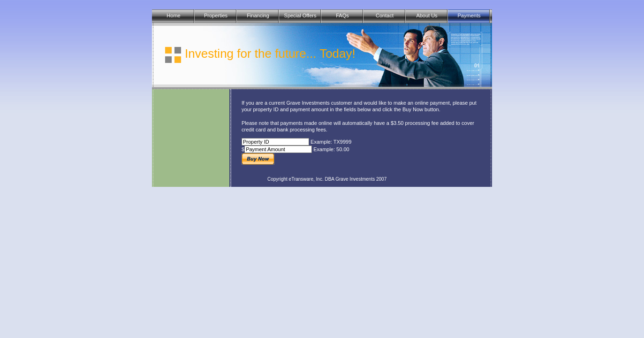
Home (173, 15)
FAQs (342, 15)
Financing (258, 15)
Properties (216, 15)
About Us (427, 15)
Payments (469, 15)
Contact (385, 15)
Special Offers (300, 15)
